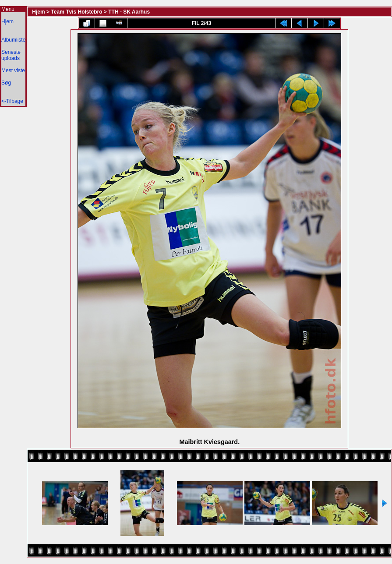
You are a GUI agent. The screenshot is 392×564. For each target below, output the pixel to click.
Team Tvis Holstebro (76, 12)
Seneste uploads (11, 55)
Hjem (7, 21)
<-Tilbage (12, 101)
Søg (6, 83)
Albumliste (13, 40)
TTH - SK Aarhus (129, 12)
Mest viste (13, 70)
